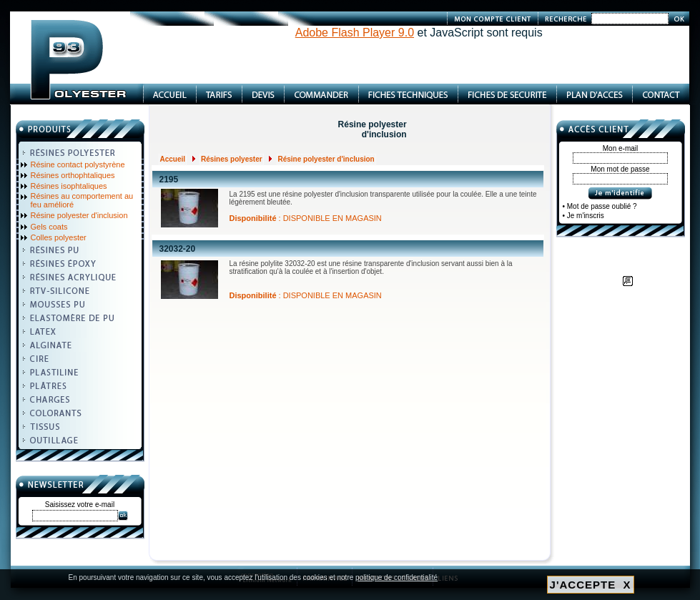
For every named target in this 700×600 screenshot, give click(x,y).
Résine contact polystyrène (78, 164)
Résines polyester (232, 159)
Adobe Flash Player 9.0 (355, 33)
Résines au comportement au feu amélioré (82, 200)
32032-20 (178, 249)
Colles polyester (59, 237)
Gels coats (49, 227)
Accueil (173, 159)
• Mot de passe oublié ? (600, 206)
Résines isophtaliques (69, 186)
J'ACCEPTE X (591, 585)
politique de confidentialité (396, 577)
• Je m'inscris (583, 216)
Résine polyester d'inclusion (79, 215)
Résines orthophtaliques (73, 175)
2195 (169, 179)
